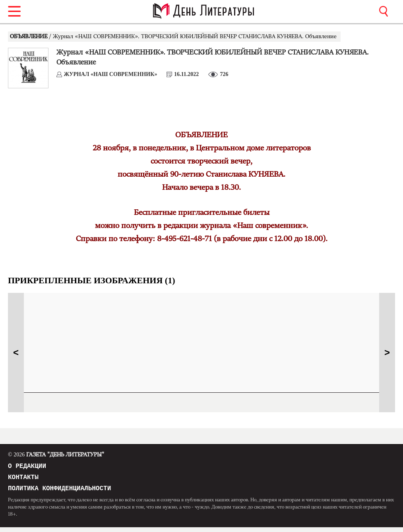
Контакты (23, 480)
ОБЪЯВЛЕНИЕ (29, 37)
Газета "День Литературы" (56, 455)
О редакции (27, 467)
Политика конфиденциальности (59, 493)
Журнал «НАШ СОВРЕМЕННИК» (111, 74)
